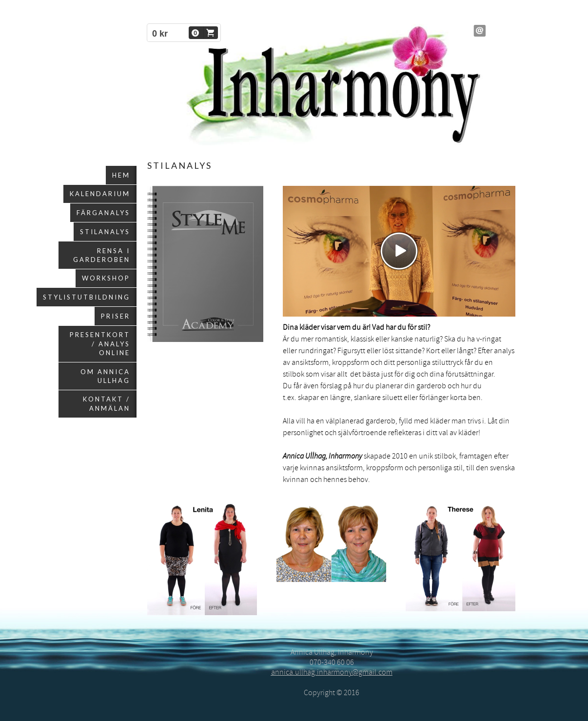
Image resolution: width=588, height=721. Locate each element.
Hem (121, 175)
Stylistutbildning (87, 297)
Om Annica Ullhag (105, 376)
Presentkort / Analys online (100, 343)
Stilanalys (105, 232)
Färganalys (103, 213)
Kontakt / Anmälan (107, 403)
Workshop (106, 278)
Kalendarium (100, 194)
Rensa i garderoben (102, 255)
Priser (116, 316)
